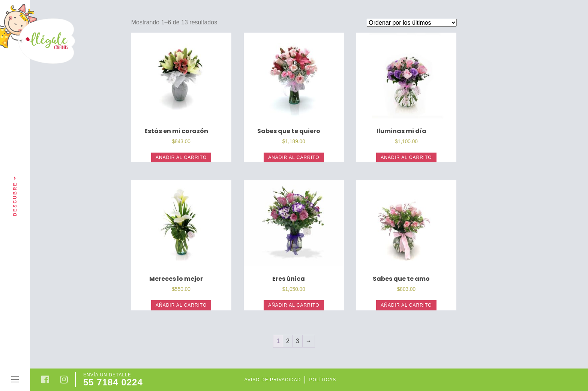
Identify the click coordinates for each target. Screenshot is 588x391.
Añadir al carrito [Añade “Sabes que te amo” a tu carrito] (406, 305)
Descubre (15, 195)
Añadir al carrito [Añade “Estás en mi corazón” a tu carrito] (181, 157)
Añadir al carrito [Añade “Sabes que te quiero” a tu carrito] (294, 157)
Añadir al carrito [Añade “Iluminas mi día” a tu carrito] (406, 157)
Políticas (322, 380)
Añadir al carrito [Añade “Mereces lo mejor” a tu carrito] (181, 305)
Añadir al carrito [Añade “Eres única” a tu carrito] (294, 305)
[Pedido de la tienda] (412, 23)
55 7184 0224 (113, 382)
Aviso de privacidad (273, 380)
